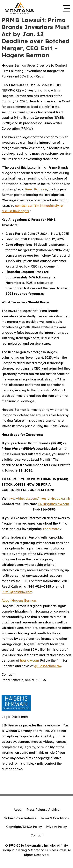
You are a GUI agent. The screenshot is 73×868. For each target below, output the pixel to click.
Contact (37, 835)
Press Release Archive (43, 810)
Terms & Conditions (55, 818)
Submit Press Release (20, 818)
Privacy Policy (56, 827)
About (18, 810)
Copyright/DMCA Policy (24, 827)
